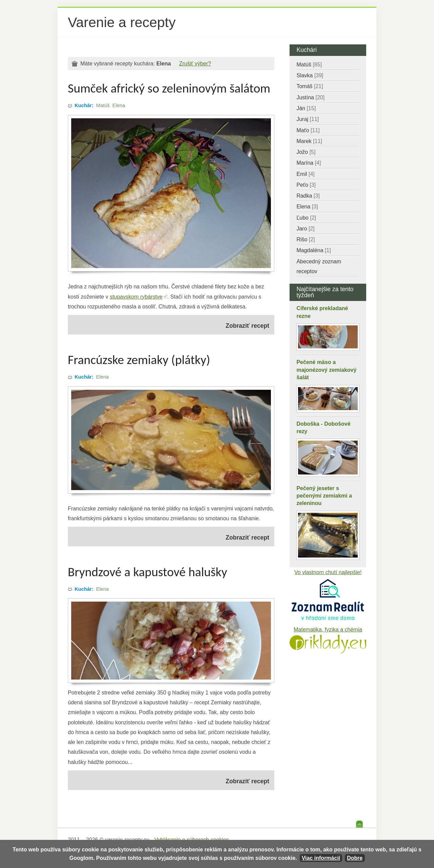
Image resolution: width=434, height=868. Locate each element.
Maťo (308, 130)
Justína (310, 97)
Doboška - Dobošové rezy (323, 428)
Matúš (103, 105)
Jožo (306, 152)
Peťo (306, 185)
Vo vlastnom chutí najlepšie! (328, 572)
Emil (305, 174)
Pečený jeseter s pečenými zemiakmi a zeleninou (324, 496)
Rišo (305, 239)
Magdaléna (313, 250)
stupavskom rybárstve (136, 297)
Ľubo (306, 218)
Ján (306, 108)
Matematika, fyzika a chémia (328, 630)
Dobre (355, 858)
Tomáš (310, 86)
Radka (308, 196)
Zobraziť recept (248, 326)
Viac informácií (321, 858)
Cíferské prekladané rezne (322, 312)
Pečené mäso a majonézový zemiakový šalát (326, 370)
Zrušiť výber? (195, 64)
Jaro (305, 229)
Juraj (308, 119)
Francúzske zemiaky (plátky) (139, 360)
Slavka (310, 75)
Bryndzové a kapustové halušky (147, 572)
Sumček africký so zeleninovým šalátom (169, 88)
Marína (309, 163)
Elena (119, 105)
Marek (309, 141)
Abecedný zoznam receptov (319, 266)
